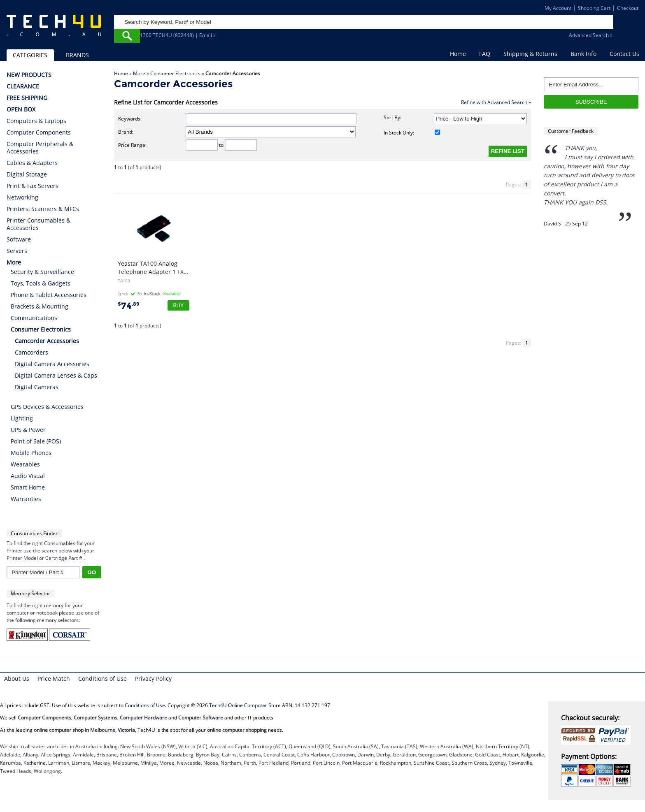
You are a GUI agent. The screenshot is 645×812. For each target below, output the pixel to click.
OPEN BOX (21, 109)
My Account (558, 8)
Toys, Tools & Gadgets (41, 283)
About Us (17, 679)
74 (129, 306)
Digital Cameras (37, 387)
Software (19, 239)
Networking (22, 197)
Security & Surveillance (42, 272)
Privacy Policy (153, 679)
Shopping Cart (594, 8)
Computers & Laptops (36, 121)
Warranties (26, 499)
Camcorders (31, 352)
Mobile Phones (31, 453)
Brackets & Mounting (40, 306)
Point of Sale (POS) (36, 441)
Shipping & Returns (530, 54)
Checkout (628, 8)
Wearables (25, 464)
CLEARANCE (23, 86)
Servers (17, 251)
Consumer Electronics (175, 73)
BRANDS (77, 55)
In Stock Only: (412, 133)
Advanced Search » (591, 35)
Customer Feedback (571, 131)
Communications (34, 318)
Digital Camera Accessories (52, 364)
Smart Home (28, 487)
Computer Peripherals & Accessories (40, 148)
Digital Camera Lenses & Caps (56, 375)
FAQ (485, 54)
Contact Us (624, 54)
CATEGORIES (30, 55)
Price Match (54, 679)
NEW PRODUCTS (29, 75)
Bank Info (583, 54)
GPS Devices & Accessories (47, 407)
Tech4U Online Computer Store (245, 705)
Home (458, 54)
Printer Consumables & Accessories (38, 224)
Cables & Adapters (32, 163)
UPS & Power (28, 430)
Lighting (22, 418)
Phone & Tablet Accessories (49, 295)
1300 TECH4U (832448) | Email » (178, 35)
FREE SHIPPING (27, 98)
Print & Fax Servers (33, 186)
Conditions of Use (102, 679)
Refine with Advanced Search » (496, 102)
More (139, 73)
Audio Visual (28, 476)
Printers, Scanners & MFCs (43, 209)
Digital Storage (27, 174)
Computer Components (39, 132)
